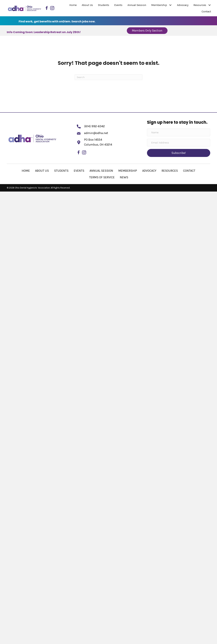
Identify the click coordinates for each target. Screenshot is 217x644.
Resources (170, 171)
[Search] (108, 77)
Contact (189, 171)
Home (26, 171)
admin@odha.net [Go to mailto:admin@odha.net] (96, 133)
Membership (128, 171)
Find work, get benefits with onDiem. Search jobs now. (57, 21)
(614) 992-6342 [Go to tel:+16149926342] (94, 126)
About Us (42, 171)
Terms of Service (102, 177)
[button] (170, 5)
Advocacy (149, 171)
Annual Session (101, 171)
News (124, 177)
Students (61, 171)
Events (79, 171)
